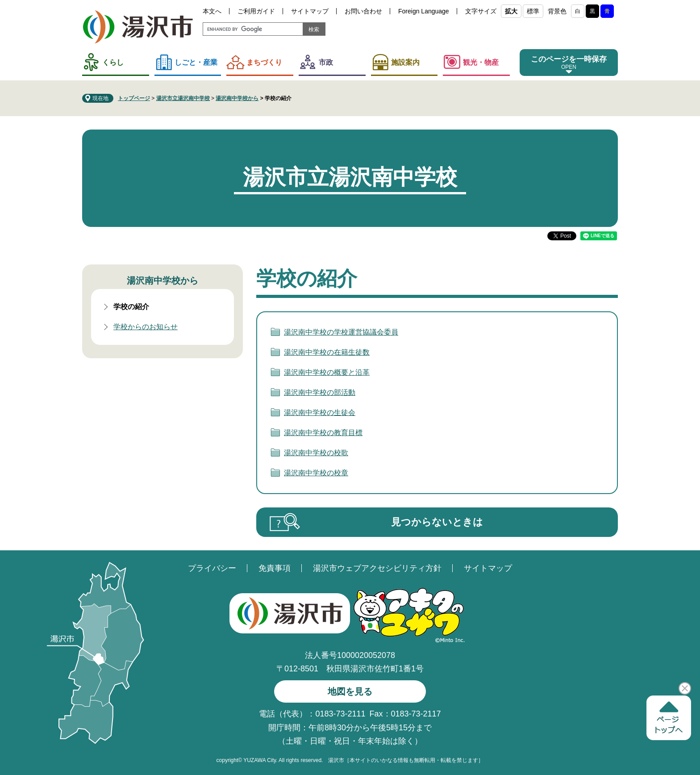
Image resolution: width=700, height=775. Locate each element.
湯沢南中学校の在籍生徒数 (327, 352)
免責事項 (275, 568)
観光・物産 (481, 62)
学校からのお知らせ (146, 327)
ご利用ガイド (256, 11)
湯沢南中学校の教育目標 (323, 433)
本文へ (212, 11)
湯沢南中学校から (237, 98)
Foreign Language (424, 11)
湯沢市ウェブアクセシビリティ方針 (377, 568)
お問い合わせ (363, 11)
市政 (326, 62)
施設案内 (405, 62)
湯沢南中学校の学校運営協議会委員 (341, 332)
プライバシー (212, 568)
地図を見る (350, 691)
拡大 (511, 11)
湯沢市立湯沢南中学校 (183, 98)
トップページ (134, 98)
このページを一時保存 (569, 59)
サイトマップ (310, 11)
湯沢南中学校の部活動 (320, 392)
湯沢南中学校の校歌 (316, 453)
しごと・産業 (196, 62)
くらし (113, 62)
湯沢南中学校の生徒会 (320, 413)
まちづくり (264, 62)
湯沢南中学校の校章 (316, 473)
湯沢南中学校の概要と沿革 (327, 372)
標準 (533, 11)
